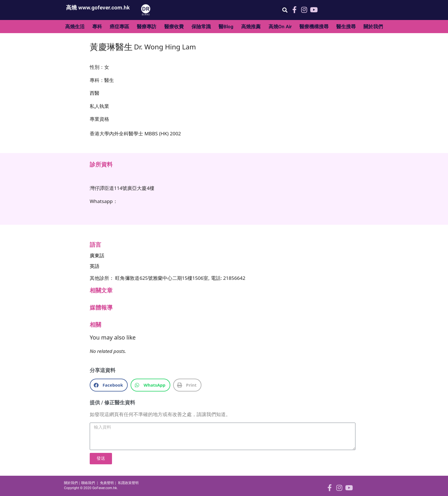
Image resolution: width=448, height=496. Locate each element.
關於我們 (373, 27)
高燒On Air (280, 27)
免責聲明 (107, 483)
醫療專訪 (147, 27)
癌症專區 (119, 27)
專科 (97, 27)
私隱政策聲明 (128, 483)
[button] (285, 10)
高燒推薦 (251, 27)
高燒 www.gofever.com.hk (98, 8)
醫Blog (226, 27)
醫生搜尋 (346, 27)
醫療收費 (174, 27)
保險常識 (201, 27)
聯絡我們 (88, 483)
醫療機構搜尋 (314, 27)
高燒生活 (75, 27)
